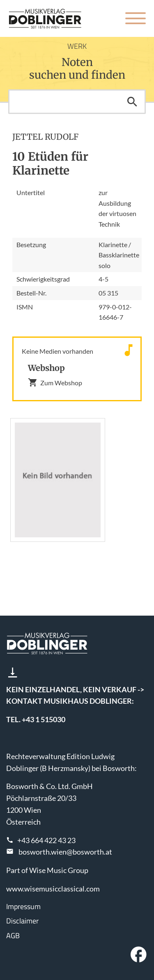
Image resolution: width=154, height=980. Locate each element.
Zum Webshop (55, 382)
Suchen (132, 102)
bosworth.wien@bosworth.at (65, 852)
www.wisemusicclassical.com (53, 889)
